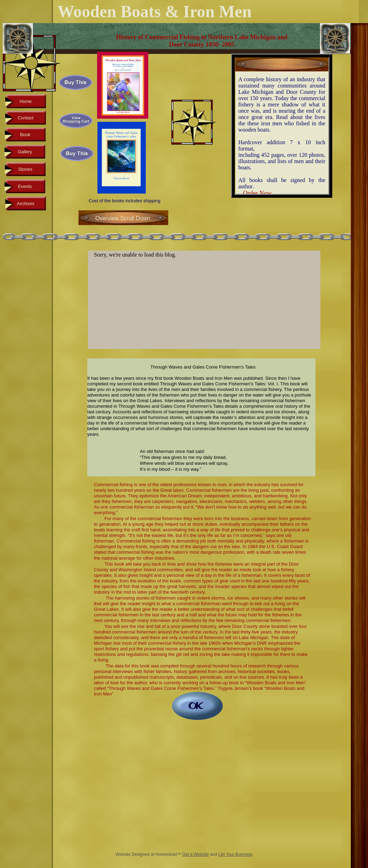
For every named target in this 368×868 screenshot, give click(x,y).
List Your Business (236, 854)
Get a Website (196, 854)
